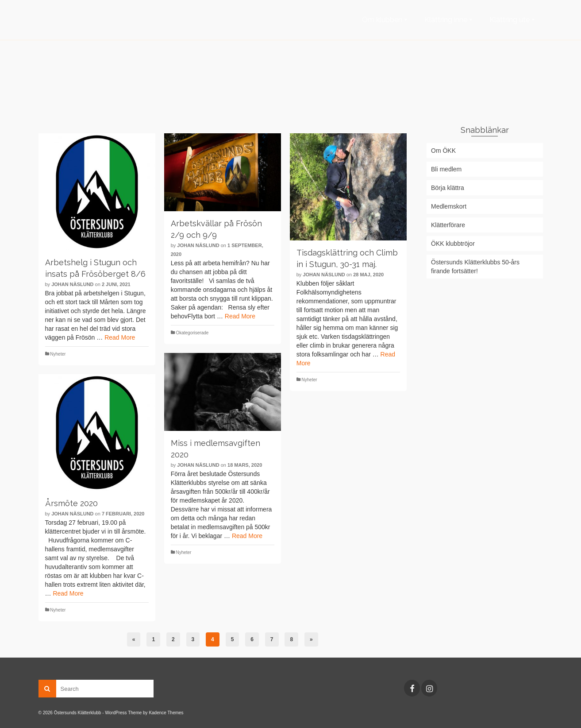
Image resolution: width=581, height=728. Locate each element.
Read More (120, 337)
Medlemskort (449, 206)
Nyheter (58, 354)
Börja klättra (448, 188)
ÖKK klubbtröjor (453, 244)
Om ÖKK (443, 151)
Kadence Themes (166, 713)
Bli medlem (446, 169)
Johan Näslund (72, 284)
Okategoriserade (192, 333)
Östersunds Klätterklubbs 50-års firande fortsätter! (475, 267)
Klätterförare (448, 225)
